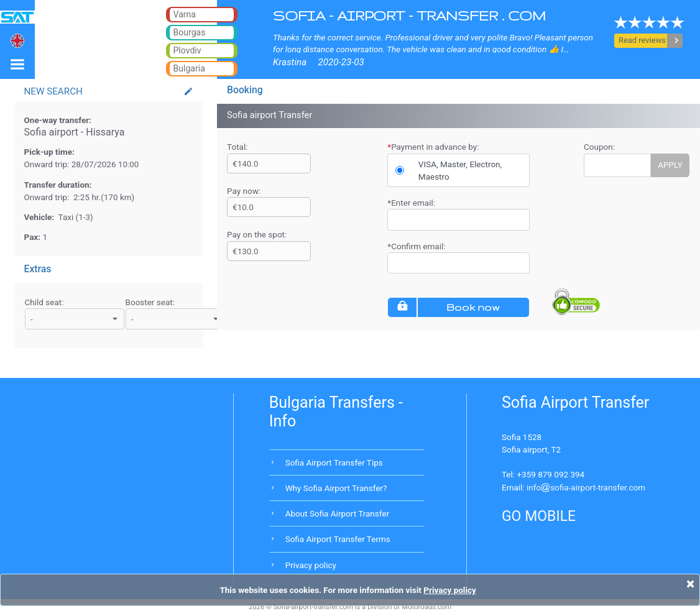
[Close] (690, 584)
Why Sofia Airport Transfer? (336, 488)
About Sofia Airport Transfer (337, 513)
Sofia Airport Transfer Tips (334, 462)
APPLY (670, 165)
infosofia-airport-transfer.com (586, 487)
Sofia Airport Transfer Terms (338, 539)
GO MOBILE (539, 516)
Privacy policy (311, 565)
